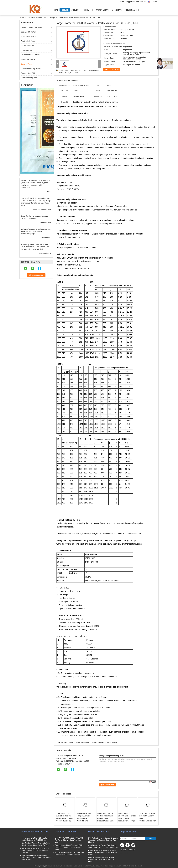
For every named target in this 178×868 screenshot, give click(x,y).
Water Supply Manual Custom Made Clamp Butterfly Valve (105, 816)
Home (55, 10)
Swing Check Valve (28, 59)
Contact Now (113, 69)
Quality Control (103, 10)
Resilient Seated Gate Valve (31, 27)
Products (65, 10)
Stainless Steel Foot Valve (31, 55)
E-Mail (123, 850)
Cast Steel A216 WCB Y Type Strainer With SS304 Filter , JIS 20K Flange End (103, 846)
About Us (76, 10)
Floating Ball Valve (28, 41)
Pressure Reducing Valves (31, 69)
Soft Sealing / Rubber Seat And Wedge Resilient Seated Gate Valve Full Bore (36, 844)
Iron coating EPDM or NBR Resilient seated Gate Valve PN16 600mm (35, 839)
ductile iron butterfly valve (70, 742)
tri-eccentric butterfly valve (107, 742)
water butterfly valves (89, 742)
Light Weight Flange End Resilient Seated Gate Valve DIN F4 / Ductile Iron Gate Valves (36, 858)
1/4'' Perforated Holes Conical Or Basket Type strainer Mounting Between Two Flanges (103, 840)
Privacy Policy (40, 866)
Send (150, 839)
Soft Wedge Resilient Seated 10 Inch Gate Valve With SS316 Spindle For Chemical (35, 850)
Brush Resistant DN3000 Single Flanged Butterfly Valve (127, 816)
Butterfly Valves (42, 18)
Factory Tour (88, 10)
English (155, 2)
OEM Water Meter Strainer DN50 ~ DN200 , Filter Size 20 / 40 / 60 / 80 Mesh (101, 860)
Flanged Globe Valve (29, 73)
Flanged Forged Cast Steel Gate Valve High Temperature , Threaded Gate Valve (69, 847)
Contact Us (117, 10)
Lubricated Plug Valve (29, 78)
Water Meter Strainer (29, 37)
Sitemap (131, 850)
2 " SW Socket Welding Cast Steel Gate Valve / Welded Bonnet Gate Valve (70, 853)
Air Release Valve (28, 46)
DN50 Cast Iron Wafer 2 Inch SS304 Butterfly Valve (148, 816)
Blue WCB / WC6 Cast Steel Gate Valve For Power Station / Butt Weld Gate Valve (70, 840)
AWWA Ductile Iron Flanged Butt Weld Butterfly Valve (84, 816)
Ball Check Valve (27, 50)
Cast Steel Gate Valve (29, 32)
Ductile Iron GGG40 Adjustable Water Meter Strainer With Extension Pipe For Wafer (103, 852)
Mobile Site (125, 853)
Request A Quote (132, 10)
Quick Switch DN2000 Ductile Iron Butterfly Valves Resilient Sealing (65, 816)
